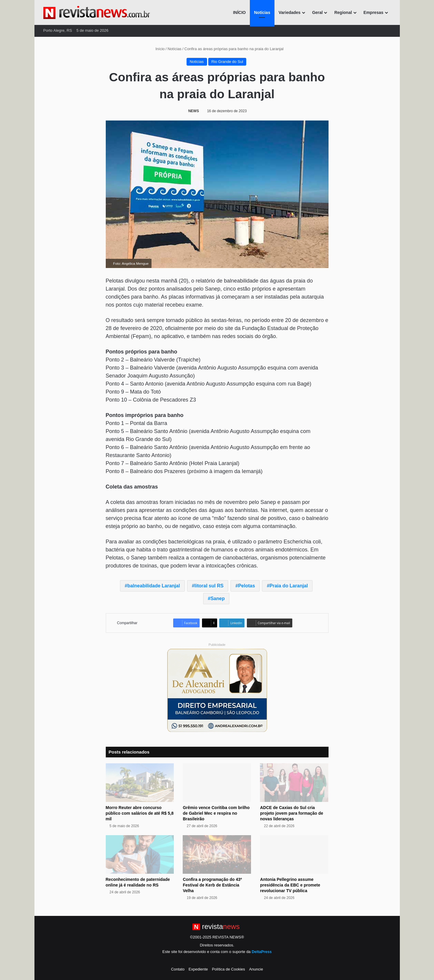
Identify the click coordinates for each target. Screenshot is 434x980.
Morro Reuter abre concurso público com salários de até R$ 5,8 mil (140, 813)
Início (158, 49)
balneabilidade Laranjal (154, 586)
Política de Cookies (228, 969)
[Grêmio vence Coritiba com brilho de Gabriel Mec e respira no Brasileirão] (217, 783)
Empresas (374, 12)
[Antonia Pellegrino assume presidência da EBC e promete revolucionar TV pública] (294, 854)
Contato (178, 969)
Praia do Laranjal (289, 586)
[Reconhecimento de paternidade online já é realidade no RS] (140, 854)
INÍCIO (239, 12)
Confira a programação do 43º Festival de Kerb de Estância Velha (212, 885)
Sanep (217, 598)
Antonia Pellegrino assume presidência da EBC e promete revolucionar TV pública (290, 885)
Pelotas (246, 586)
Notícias (262, 12)
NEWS (194, 111)
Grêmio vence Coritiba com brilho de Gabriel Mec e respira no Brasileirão (216, 813)
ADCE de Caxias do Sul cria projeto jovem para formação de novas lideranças (291, 813)
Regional (343, 12)
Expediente (198, 969)
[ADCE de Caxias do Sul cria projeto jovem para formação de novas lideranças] (294, 783)
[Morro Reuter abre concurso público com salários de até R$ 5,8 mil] (140, 783)
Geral (318, 12)
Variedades (290, 12)
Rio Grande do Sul (227, 62)
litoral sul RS (209, 586)
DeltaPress (262, 952)
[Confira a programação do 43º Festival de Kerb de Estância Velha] (217, 854)
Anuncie (256, 969)
